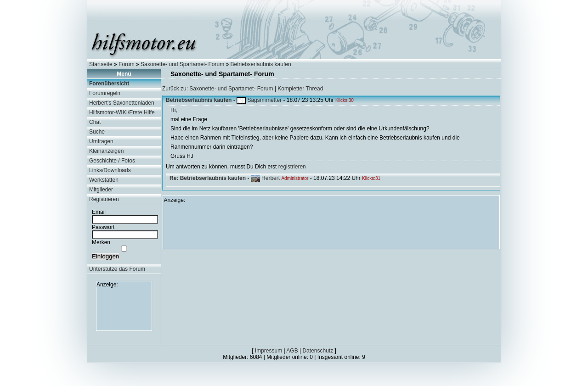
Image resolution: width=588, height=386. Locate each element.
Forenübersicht (109, 84)
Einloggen (105, 256)
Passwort (103, 227)
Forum (127, 64)
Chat (95, 122)
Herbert (271, 178)
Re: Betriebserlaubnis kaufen (208, 178)
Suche (97, 132)
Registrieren (104, 199)
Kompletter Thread (300, 89)
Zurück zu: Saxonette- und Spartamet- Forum (218, 89)
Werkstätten (104, 180)
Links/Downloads (110, 170)
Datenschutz (318, 351)
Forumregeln (105, 93)
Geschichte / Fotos (112, 161)
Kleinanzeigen (106, 151)
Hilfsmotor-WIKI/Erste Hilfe (122, 112)
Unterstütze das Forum (117, 269)
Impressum (269, 351)
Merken (101, 242)
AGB (292, 351)
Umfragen (101, 141)
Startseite (101, 64)
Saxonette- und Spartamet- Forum (182, 64)
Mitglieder (101, 190)
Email (99, 212)
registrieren (292, 167)
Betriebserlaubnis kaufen (261, 64)
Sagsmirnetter (264, 100)
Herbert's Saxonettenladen (122, 103)
